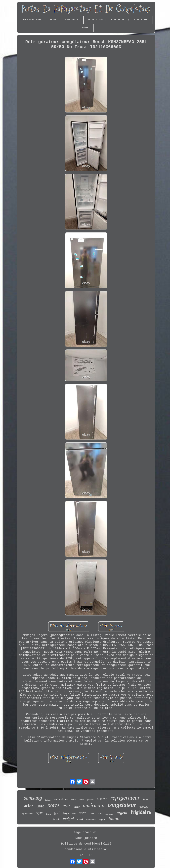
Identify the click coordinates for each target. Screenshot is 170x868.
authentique (61, 799)
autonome (91, 820)
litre (92, 813)
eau (100, 813)
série (73, 800)
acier (29, 806)
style (39, 813)
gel (57, 812)
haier (81, 800)
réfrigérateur (125, 798)
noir (66, 806)
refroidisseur (27, 814)
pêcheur (90, 800)
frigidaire (141, 812)
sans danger (109, 814)
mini (80, 819)
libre (41, 806)
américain (94, 805)
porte (53, 805)
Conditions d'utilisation (86, 849)
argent (122, 813)
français (144, 807)
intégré (68, 819)
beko (74, 814)
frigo (66, 813)
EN (82, 855)
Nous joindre (86, 838)
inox (146, 799)
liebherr (48, 800)
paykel (102, 820)
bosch (56, 819)
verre (83, 813)
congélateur (122, 805)
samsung (33, 798)
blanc (114, 818)
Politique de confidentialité (86, 844)
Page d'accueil (86, 832)
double (48, 814)
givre (77, 807)
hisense (102, 799)
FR (91, 855)
